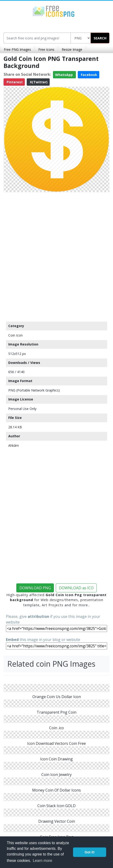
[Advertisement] (56, 256)
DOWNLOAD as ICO (76, 588)
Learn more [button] (43, 861)
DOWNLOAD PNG (35, 588)
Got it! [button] (90, 852)
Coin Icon (15, 335)
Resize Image (72, 49)
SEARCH (100, 38)
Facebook (89, 75)
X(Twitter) (38, 82)
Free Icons (46, 49)
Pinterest (14, 82)
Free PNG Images (17, 49)
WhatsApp (64, 75)
